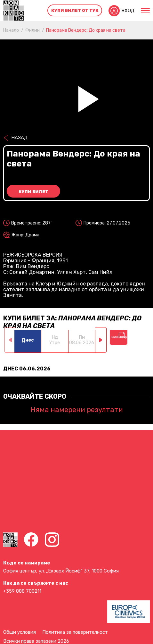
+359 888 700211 (22, 591)
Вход (128, 11)
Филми (32, 30)
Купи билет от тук (75, 10)
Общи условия (20, 632)
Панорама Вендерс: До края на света (86, 30)
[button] (101, 340)
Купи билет (33, 192)
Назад (19, 138)
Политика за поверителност (75, 632)
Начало (11, 30)
